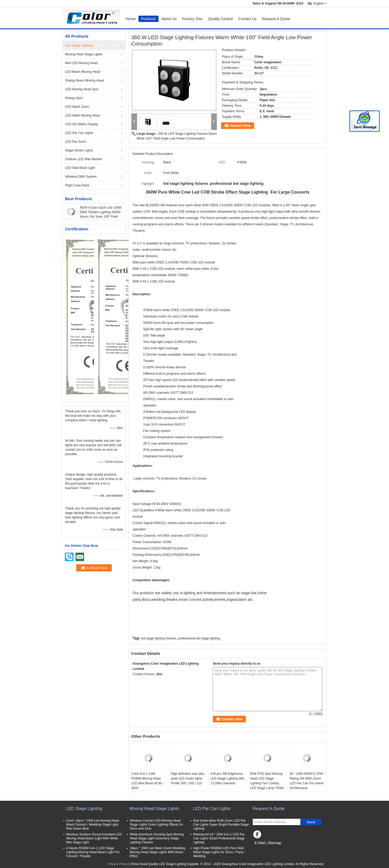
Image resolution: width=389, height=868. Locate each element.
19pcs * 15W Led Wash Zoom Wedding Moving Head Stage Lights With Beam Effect (157, 852)
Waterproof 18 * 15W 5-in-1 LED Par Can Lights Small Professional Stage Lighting (219, 838)
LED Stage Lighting (79, 46)
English (320, 3)
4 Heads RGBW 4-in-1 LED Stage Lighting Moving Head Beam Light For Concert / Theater (93, 852)
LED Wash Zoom (77, 107)
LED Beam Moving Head (83, 72)
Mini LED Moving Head (81, 63)
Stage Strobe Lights (79, 150)
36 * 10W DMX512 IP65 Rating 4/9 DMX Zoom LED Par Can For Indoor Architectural (307, 781)
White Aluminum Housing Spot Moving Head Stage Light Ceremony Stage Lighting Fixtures (157, 838)
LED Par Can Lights (79, 133)
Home (131, 19)
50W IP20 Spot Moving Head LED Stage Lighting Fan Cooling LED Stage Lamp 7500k (267, 781)
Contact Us (247, 19)
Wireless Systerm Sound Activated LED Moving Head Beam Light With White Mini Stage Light (94, 838)
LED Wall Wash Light (80, 168)
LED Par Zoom (76, 142)
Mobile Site (262, 849)
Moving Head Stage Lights (84, 54)
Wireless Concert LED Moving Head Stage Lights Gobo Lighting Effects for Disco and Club (156, 825)
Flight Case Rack (77, 185)
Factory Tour (192, 19)
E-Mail (260, 843)
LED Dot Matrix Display (82, 124)
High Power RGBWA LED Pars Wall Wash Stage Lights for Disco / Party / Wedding (219, 852)
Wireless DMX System (81, 177)
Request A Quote (276, 19)
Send (311, 822)
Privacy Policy (118, 864)
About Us (169, 19)
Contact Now (240, 126)
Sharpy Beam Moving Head (85, 80)
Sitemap (274, 843)
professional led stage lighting (199, 638)
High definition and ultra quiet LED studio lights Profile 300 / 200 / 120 (187, 778)
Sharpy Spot (74, 98)
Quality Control (221, 19)
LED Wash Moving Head (82, 115)
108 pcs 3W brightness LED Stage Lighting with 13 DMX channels (227, 778)
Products (148, 19)
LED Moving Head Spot (82, 89)
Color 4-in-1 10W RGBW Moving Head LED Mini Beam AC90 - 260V (148, 781)
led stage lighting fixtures (159, 638)
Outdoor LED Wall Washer (84, 159)
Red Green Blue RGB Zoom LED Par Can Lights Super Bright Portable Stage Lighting (221, 825)
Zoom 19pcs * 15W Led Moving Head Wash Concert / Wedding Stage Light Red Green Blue (92, 825)
